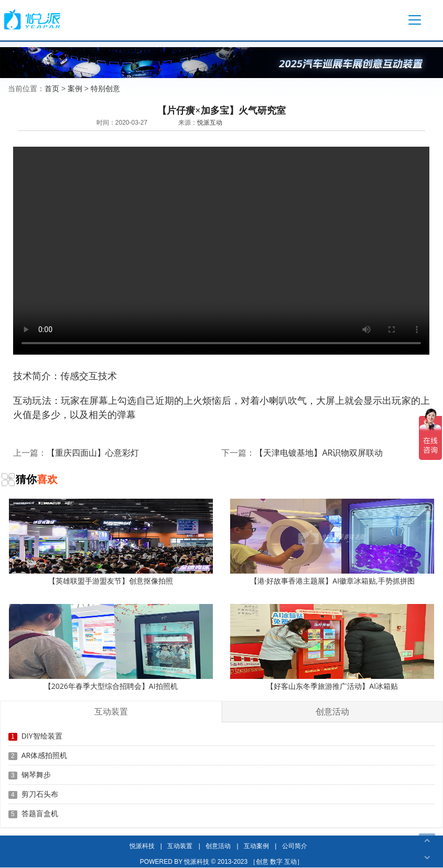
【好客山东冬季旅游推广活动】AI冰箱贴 (332, 647)
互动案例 (256, 846)
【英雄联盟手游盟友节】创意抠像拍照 (111, 542)
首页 (52, 88)
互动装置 (180, 846)
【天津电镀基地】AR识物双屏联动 (319, 453)
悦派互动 (210, 122)
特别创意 (105, 88)
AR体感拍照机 (45, 755)
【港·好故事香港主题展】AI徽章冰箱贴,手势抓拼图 (332, 542)
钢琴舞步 (36, 774)
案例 (75, 88)
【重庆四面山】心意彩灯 (93, 453)
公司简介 (295, 846)
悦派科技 (142, 846)
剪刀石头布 (40, 794)
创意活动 (218, 846)
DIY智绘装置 (42, 736)
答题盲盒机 (40, 813)
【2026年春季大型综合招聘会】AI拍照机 (111, 647)
